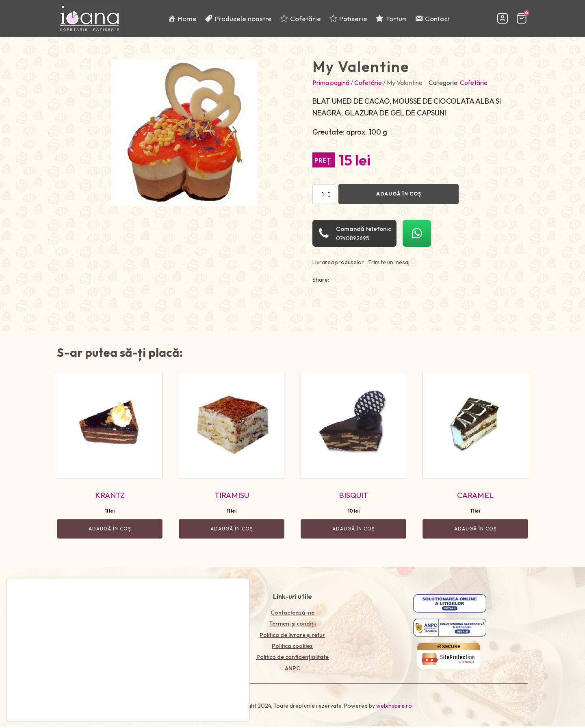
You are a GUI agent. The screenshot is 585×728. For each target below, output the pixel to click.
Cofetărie (368, 86)
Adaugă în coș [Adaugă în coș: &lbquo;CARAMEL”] (476, 532)
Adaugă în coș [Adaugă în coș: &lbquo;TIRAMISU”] (232, 532)
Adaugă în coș (399, 197)
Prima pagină (331, 86)
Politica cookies (292, 650)
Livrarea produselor (338, 266)
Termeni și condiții (292, 627)
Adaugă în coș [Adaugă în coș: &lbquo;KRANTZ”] (110, 532)
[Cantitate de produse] (324, 198)
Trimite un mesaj (389, 266)
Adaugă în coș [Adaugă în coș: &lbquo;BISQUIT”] (354, 532)
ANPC (292, 672)
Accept (217, 699)
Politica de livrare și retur (292, 639)
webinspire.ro (394, 710)
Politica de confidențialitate (292, 661)
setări (73, 710)
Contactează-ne (292, 616)
